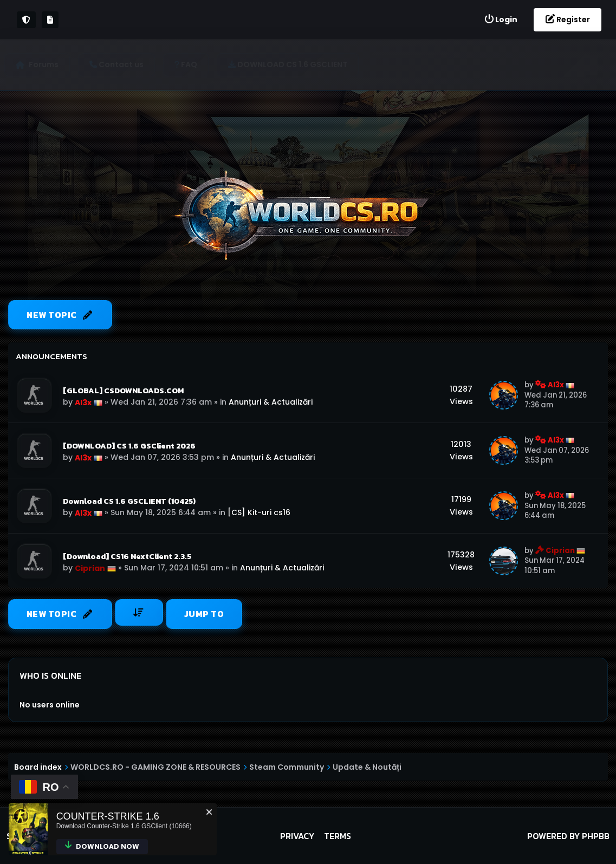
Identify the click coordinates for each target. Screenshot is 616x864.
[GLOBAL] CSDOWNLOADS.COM (123, 391)
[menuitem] (501, 20)
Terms (338, 836)
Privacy (297, 836)
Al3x (83, 402)
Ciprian (90, 568)
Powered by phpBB (568, 836)
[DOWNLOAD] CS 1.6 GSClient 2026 (129, 446)
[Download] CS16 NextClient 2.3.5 (127, 556)
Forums (47, 64)
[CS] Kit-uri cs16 (259, 512)
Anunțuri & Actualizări (271, 402)
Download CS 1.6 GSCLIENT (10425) (129, 501)
